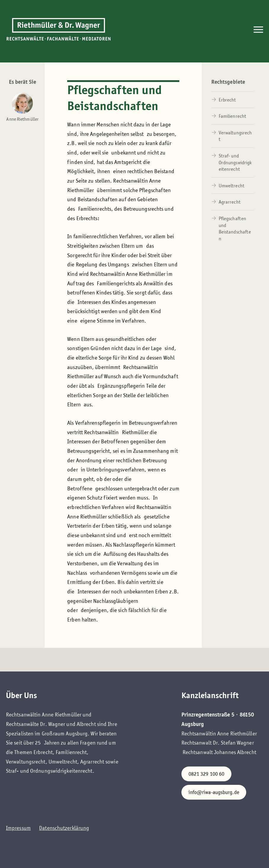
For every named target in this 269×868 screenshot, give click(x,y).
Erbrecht (227, 100)
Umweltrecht (232, 186)
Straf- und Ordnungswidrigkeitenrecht (235, 162)
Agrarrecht (230, 202)
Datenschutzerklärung (64, 828)
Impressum (18, 828)
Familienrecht (232, 116)
